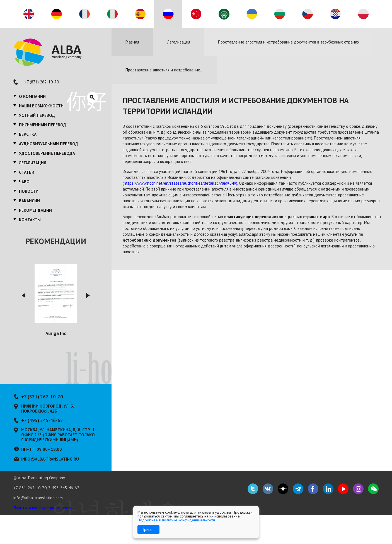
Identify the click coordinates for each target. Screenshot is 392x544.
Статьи (27, 172)
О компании (32, 96)
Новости (29, 191)
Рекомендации (35, 210)
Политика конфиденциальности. (43, 508)
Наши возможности (41, 106)
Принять (148, 529)
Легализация (33, 163)
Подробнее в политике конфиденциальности (176, 520)
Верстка (28, 134)
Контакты (30, 220)
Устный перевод (37, 115)
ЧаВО (24, 182)
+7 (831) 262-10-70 (42, 82)
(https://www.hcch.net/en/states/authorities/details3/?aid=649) (180, 183)
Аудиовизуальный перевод (49, 144)
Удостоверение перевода (47, 153)
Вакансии (29, 201)
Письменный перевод (43, 125)
